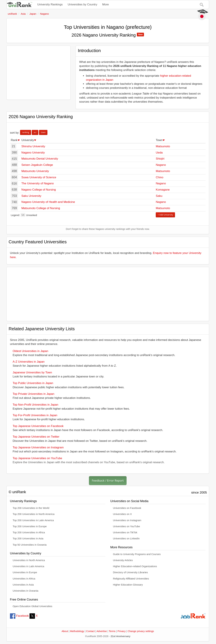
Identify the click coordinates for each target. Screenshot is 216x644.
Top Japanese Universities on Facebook (38, 426)
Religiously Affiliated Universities (131, 579)
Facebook (19, 616)
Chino (159, 177)
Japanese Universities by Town (32, 372)
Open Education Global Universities (32, 606)
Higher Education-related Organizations (135, 566)
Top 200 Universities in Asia (28, 539)
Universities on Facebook (127, 508)
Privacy (122, 631)
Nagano (161, 165)
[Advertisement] (38, 73)
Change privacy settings (141, 631)
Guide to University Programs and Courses (137, 554)
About (65, 631)
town (43, 132)
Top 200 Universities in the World (31, 508)
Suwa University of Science (39, 177)
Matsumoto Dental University (40, 159)
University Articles (123, 560)
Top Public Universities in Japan (33, 383)
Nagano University (33, 153)
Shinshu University (33, 146)
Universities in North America (29, 560)
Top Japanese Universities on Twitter (36, 437)
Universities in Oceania (25, 591)
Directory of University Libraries (130, 572)
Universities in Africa (24, 579)
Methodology (77, 631)
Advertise (102, 631)
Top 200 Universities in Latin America (33, 520)
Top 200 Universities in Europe (30, 526)
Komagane (163, 190)
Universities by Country (82, 4)
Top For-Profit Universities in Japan (35, 415)
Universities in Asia (23, 585)
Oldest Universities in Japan (30, 351)
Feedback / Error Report (108, 480)
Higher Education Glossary (128, 585)
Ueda (159, 153)
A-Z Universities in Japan (29, 362)
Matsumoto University (35, 171)
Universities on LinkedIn (126, 539)
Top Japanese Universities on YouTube (37, 458)
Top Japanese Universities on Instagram (38, 447)
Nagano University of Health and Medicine (48, 202)
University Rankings (50, 4)
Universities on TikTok (125, 532)
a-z (35, 132)
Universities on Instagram (127, 520)
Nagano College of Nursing (39, 190)
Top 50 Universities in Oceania (30, 545)
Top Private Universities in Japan (33, 394)
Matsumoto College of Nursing (41, 208)
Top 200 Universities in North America (34, 514)
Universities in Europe (25, 572)
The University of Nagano (38, 183)
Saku (159, 196)
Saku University (31, 196)
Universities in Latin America (28, 566)
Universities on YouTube (127, 526)
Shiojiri (160, 159)
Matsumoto (163, 146)
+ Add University (165, 215)
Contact (90, 631)
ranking (25, 132)
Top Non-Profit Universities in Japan (35, 405)
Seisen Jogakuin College (37, 165)
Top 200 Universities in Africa (29, 532)
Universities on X (123, 514)
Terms (112, 631)
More (106, 4)
